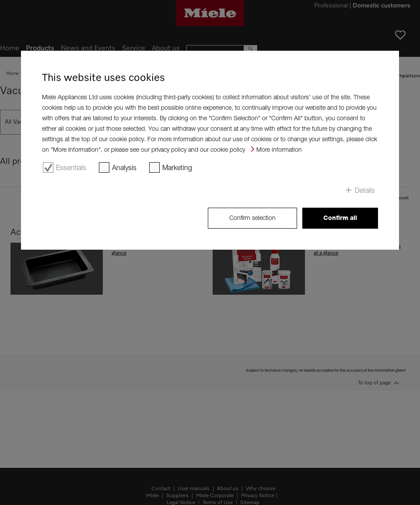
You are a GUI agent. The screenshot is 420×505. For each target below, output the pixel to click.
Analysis (124, 167)
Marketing (177, 167)
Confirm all (340, 218)
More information (279, 149)
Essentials (71, 167)
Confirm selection (252, 218)
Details (365, 190)
